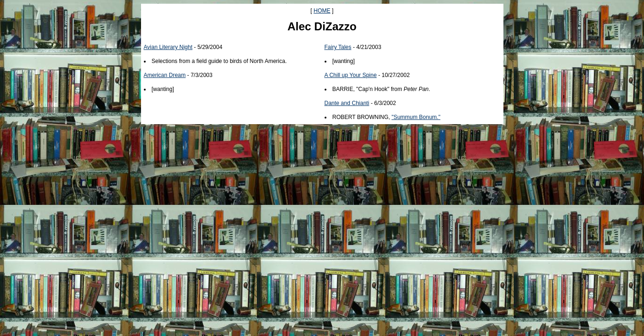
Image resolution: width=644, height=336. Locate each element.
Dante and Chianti (347, 103)
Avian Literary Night (168, 47)
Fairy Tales (338, 47)
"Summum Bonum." (416, 117)
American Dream (165, 75)
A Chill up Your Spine (351, 75)
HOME (322, 11)
